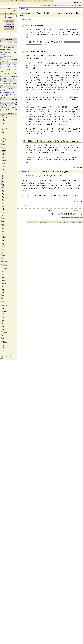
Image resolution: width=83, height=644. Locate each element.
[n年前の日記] (35, 9)
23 (7, 28)
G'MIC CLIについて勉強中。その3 (9, 78)
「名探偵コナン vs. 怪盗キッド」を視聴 (8, 57)
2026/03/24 (15, 87)
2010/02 (9, 20)
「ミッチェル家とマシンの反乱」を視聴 (9, 71)
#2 (20, 172)
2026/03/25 (15, 80)
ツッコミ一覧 (73, 5)
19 (12, 26)
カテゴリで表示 (13, 31)
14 (4, 26)
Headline (37, 222)
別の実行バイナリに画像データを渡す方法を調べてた (9, 105)
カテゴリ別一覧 (64, 5)
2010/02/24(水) (24, 9)
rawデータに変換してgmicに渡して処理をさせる (8, 95)
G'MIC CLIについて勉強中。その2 (9, 82)
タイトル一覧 (55, 5)
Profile (13, 1)
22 (6, 28)
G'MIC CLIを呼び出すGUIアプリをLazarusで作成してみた (8, 48)
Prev (5, 20)
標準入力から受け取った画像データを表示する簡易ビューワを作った (9, 66)
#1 (20, 13)
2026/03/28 (15, 60)
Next (13, 20)
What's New (7, 1)
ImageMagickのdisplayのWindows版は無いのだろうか (8, 90)
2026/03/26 (15, 76)
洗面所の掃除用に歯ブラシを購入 (9, 83)
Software (24, 1)
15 (6, 26)
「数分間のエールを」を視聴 (7, 97)
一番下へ (80, 5)
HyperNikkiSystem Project (77, 217)
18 (10, 26)
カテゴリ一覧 (9, 114)
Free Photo (46, 1)
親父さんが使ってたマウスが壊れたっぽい (9, 54)
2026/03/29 (15, 46)
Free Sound (40, 1)
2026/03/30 (15, 41)
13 (13, 24)
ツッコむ (78, 167)
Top (2, 1)
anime (24, 13)
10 (9, 24)
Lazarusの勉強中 (4, 61)
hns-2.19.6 (68, 217)
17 (9, 26)
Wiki (34, 1)
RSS (49, 5)
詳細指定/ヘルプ (78, 211)
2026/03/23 (15, 99)
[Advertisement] (73, 233)
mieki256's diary (78, 3)
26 (12, 28)
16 (7, 26)
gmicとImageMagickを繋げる (7, 92)
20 (13, 26)
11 (10, 24)
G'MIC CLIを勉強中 (5, 101)
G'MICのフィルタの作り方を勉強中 (8, 43)
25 (10, 28)
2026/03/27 (15, 63)
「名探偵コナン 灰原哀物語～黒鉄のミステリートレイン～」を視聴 (9, 109)
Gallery (30, 1)
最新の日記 (43, 5)
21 (4, 28)
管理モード (30, 222)
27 (13, 28)
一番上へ (80, 222)
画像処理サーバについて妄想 (7, 51)
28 (4, 29)
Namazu (56, 211)
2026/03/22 (15, 103)
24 (9, 28)
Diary (52, 1)
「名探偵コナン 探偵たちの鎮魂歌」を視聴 (8, 74)
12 (12, 24)
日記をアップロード (5, 85)
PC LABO (18, 1)
